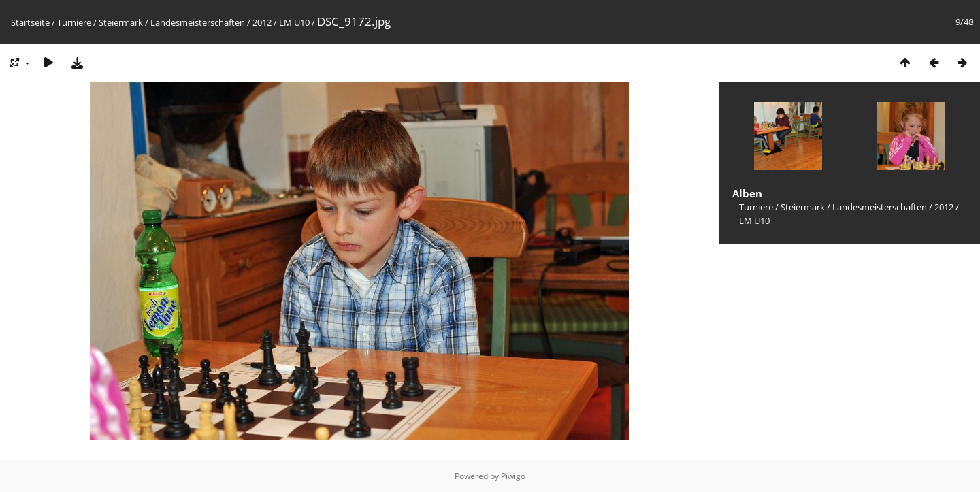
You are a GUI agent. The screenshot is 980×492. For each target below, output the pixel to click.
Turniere (74, 22)
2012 (262, 22)
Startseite (30, 22)
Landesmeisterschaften (198, 22)
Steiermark (121, 22)
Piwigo (513, 476)
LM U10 (294, 22)
